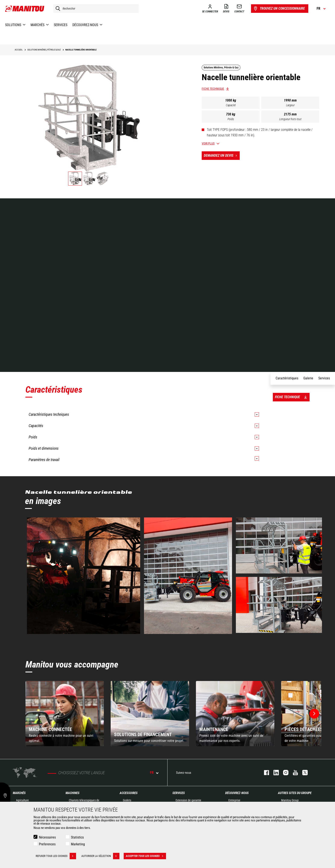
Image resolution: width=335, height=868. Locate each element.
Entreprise (234, 800)
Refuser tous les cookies (56, 856)
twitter (303, 773)
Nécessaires (47, 837)
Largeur (290, 105)
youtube (293, 773)
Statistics (77, 837)
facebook (264, 773)
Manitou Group (290, 800)
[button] (314, 714)
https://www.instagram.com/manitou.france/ (284, 773)
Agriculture (22, 800)
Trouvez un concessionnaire (279, 9)
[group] (65, 714)
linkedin (274, 773)
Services (179, 793)
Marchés (19, 793)
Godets (127, 800)
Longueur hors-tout (290, 119)
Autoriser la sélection (100, 856)
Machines (73, 793)
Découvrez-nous (237, 793)
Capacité (231, 105)
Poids (231, 119)
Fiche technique (213, 89)
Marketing (78, 844)
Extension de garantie (188, 800)
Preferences (47, 844)
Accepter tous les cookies (146, 856)
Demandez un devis (222, 156)
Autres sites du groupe (295, 793)
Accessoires (129, 793)
